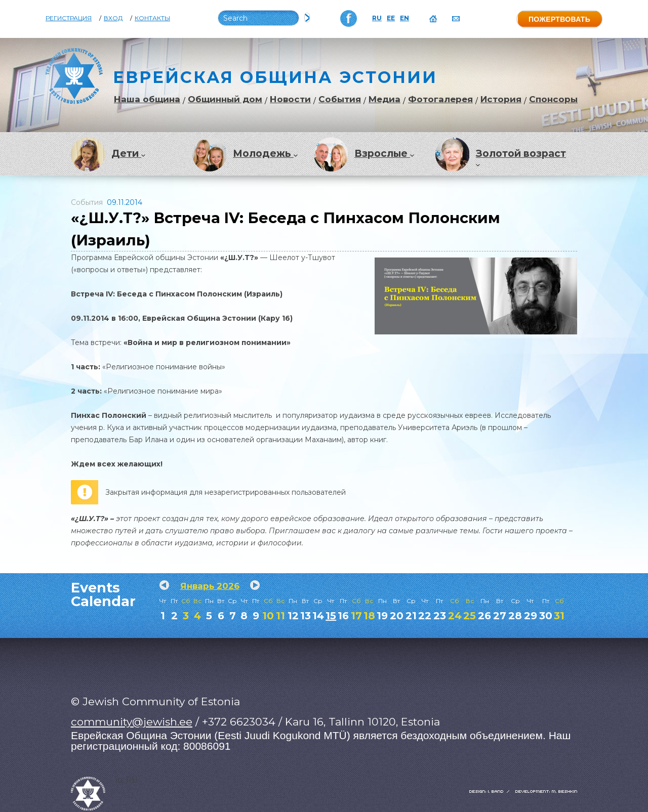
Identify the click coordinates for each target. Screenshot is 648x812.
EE (391, 18)
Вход (113, 18)
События (340, 99)
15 (331, 616)
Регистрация (69, 18)
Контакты (152, 18)
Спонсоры (553, 99)
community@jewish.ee (132, 722)
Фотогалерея (440, 99)
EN (404, 18)
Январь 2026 (210, 586)
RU (377, 18)
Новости (290, 99)
